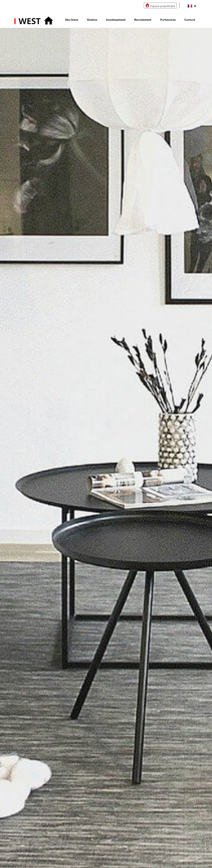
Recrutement (143, 20)
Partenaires (168, 20)
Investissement (116, 20)
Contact (190, 20)
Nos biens (72, 20)
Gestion (92, 20)
